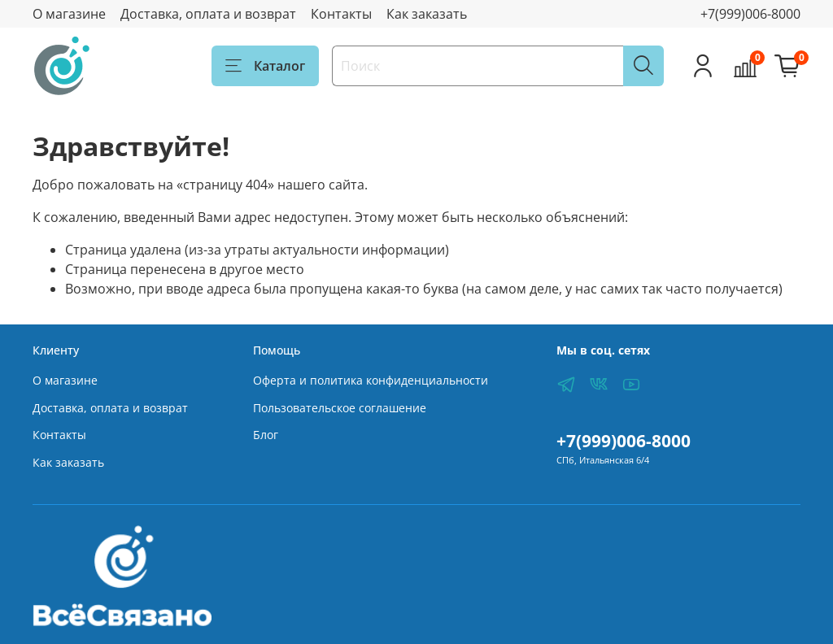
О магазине (69, 14)
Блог (266, 435)
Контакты (341, 14)
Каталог (265, 66)
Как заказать (427, 14)
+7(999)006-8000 (750, 14)
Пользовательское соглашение (340, 408)
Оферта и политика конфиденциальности (371, 380)
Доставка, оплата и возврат (208, 14)
